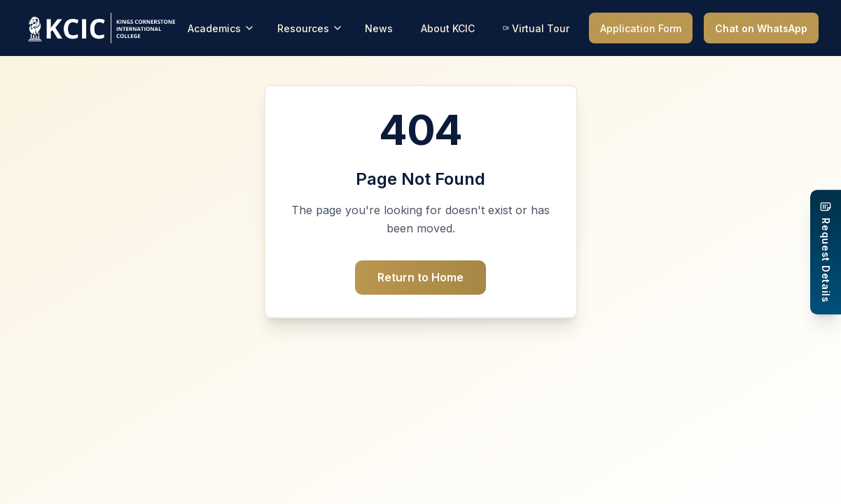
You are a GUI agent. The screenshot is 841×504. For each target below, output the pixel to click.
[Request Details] (826, 252)
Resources (310, 28)
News (379, 28)
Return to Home (420, 277)
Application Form (641, 28)
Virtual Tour (536, 28)
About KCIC (448, 28)
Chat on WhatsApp (761, 28)
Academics (221, 28)
